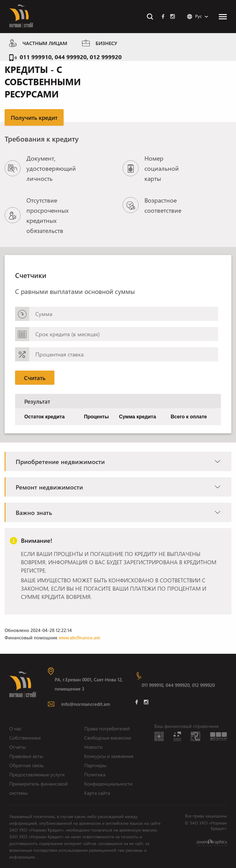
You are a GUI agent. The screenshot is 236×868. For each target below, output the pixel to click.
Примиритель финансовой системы (38, 788)
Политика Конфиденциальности (108, 779)
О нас (15, 728)
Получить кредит (34, 117)
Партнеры (95, 765)
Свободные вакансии (108, 738)
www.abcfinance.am (79, 638)
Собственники (25, 738)
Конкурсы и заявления (109, 756)
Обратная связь (26, 765)
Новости (93, 747)
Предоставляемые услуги (37, 774)
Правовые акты (26, 756)
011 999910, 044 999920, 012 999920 (71, 57)
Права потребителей (107, 728)
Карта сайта (97, 793)
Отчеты (18, 747)
